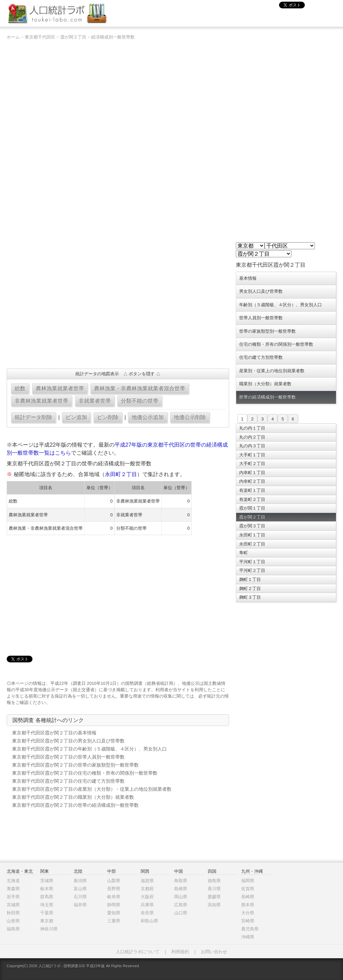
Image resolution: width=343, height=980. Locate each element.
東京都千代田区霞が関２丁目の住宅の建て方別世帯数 (68, 781)
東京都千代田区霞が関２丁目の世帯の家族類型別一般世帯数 (75, 765)
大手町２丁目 (252, 464)
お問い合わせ (214, 952)
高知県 (214, 905)
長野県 (114, 889)
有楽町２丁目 (252, 499)
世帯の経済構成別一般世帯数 (267, 397)
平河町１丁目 (252, 562)
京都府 (147, 889)
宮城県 (13, 905)
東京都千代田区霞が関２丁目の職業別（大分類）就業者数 (73, 797)
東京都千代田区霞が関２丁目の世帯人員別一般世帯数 (68, 757)
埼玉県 (47, 905)
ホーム (13, 37)
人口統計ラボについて (138, 952)
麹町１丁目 (250, 579)
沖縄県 (248, 937)
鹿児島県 (250, 929)
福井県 (80, 905)
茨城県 (47, 881)
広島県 (181, 905)
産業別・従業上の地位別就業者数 (272, 371)
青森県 (13, 889)
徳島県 (214, 881)
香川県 (214, 889)
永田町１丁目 (252, 535)
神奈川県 (49, 929)
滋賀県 (147, 881)
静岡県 (114, 905)
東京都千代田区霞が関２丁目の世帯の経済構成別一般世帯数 (75, 805)
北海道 (13, 881)
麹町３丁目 (250, 597)
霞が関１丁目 (252, 508)
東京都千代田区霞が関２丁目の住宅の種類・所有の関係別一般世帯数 (85, 773)
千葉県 (47, 913)
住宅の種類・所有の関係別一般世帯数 (276, 344)
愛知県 (114, 913)
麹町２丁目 (250, 589)
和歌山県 (149, 921)
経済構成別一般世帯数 (113, 37)
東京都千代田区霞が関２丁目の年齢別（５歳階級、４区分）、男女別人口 (89, 749)
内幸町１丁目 (252, 473)
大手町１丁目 (252, 455)
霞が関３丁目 (252, 526)
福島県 (13, 929)
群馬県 (47, 897)
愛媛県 (214, 897)
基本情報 (248, 278)
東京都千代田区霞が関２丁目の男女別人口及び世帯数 (68, 741)
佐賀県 (248, 889)
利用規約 (180, 952)
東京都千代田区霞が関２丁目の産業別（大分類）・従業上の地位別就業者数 (92, 789)
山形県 (13, 921)
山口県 (181, 913)
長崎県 (248, 897)
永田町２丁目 (121, 474)
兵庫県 (147, 905)
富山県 (80, 889)
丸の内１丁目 (252, 428)
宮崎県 (248, 921)
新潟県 (80, 881)
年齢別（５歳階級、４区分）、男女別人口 (281, 305)
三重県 (114, 921)
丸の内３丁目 (252, 446)
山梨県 (114, 881)
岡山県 (181, 897)
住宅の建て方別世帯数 (261, 357)
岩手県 (13, 897)
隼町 (244, 553)
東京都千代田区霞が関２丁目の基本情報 (54, 733)
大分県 (248, 913)
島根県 (181, 889)
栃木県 (47, 889)
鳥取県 (181, 881)
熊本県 (248, 905)
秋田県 (13, 913)
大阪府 (147, 897)
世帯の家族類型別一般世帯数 (267, 331)
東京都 (47, 921)
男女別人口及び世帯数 (261, 291)
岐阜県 (114, 897)
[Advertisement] (118, 315)
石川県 (80, 897)
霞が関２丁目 (73, 37)
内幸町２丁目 (252, 481)
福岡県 (248, 881)
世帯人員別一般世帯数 (261, 318)
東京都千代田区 (40, 37)
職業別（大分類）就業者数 (265, 384)
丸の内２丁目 (252, 437)
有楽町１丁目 (252, 490)
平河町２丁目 (252, 570)
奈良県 (147, 913)
